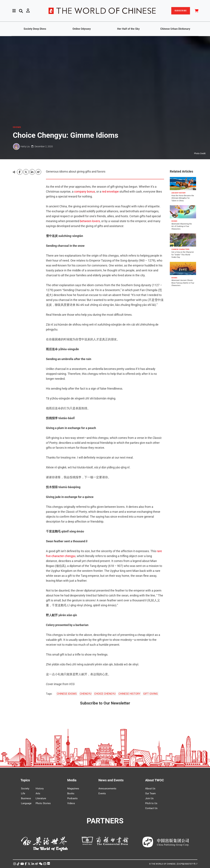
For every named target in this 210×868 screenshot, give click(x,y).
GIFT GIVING (151, 694)
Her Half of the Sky (128, 29)
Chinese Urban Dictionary (175, 29)
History (40, 789)
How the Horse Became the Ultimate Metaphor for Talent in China (183, 198)
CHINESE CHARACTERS (180, 249)
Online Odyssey (82, 29)
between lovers (90, 221)
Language (26, 803)
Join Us (149, 798)
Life (23, 793)
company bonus (85, 192)
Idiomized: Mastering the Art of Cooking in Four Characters (182, 226)
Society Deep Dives (35, 29)
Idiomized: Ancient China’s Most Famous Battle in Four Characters (183, 283)
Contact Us (151, 808)
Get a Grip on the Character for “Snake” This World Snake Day (183, 255)
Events (102, 793)
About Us (150, 789)
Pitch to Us (151, 803)
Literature (41, 798)
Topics (25, 780)
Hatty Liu (25, 146)
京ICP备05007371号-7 (187, 864)
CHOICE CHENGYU (105, 694)
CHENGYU (86, 694)
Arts (38, 793)
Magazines (73, 789)
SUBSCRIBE (181, 11)
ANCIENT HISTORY (178, 193)
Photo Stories (43, 803)
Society (25, 789)
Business (26, 798)
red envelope (110, 192)
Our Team (150, 793)
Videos (71, 803)
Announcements (107, 789)
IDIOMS (17, 127)
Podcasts (72, 798)
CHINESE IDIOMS (67, 694)
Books (71, 793)
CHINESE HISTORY (129, 694)
